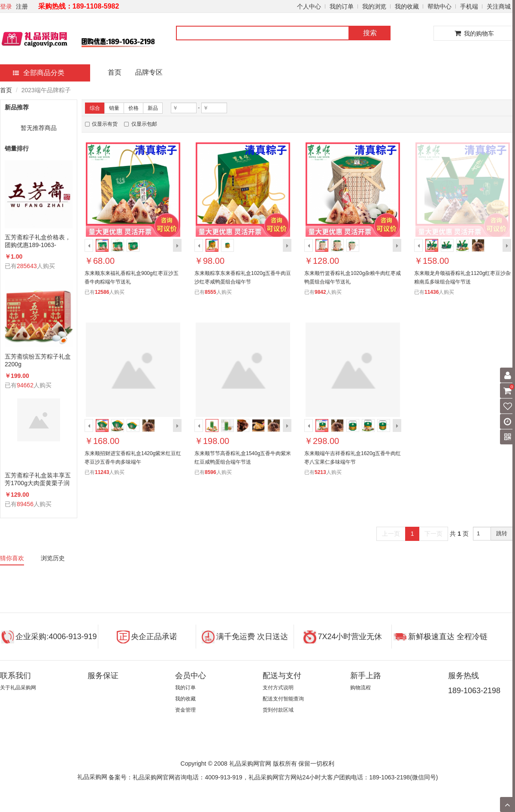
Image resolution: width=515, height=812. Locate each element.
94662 (25, 385)
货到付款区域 (278, 710)
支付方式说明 (278, 688)
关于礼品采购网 (18, 688)
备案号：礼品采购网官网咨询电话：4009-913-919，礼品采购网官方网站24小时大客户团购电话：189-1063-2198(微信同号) (273, 777)
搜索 (370, 33)
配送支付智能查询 (283, 699)
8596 (211, 472)
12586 (102, 292)
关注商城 (499, 6)
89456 (25, 504)
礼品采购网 (92, 777)
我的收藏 (407, 6)
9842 (320, 292)
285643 (27, 266)
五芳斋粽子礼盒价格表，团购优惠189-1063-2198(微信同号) (38, 241)
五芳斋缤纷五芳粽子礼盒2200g (38, 360)
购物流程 (360, 688)
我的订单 (342, 6)
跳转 (502, 533)
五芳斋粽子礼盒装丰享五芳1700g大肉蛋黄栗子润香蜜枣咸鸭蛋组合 (38, 479)
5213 (320, 472)
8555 (211, 292)
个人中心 (309, 6)
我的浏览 (374, 6)
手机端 (469, 6)
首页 (115, 72)
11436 (432, 292)
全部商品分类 (39, 73)
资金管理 (185, 710)
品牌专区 (149, 72)
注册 (22, 6)
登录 (6, 6)
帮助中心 (439, 6)
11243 (102, 472)
